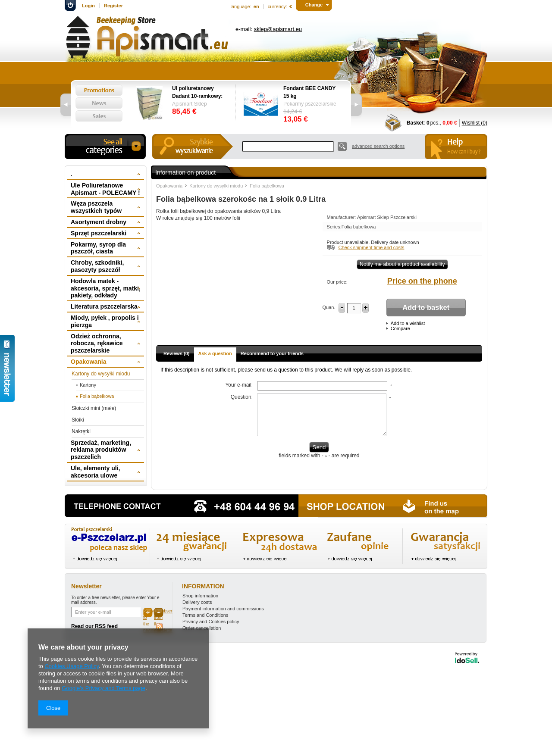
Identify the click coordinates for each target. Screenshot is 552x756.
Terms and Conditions (205, 615)
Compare (400, 328)
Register (113, 6)
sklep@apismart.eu (278, 29)
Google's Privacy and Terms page (103, 688)
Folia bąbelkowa (267, 186)
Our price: (337, 282)
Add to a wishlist (408, 323)
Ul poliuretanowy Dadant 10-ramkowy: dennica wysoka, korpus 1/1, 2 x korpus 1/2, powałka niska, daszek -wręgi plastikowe (199, 93)
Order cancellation (202, 628)
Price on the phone (422, 281)
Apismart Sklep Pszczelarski (387, 217)
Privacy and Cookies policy (211, 622)
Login (88, 6)
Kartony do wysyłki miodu (216, 186)
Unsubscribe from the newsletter (159, 613)
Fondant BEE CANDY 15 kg (309, 92)
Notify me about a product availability (402, 264)
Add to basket (426, 307)
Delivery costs (197, 602)
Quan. (329, 307)
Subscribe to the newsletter (148, 613)
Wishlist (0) (475, 123)
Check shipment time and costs (372, 247)
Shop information (200, 596)
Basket (415, 123)
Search (342, 146)
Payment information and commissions (223, 609)
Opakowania (169, 186)
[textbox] (288, 147)
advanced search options (378, 146)
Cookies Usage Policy (71, 666)
